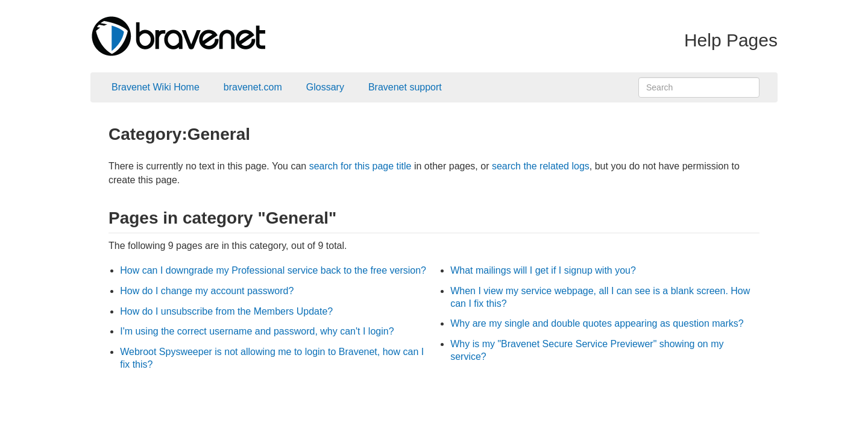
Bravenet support (405, 87)
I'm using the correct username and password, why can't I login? (257, 331)
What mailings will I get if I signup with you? (543, 270)
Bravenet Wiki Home (156, 87)
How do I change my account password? (207, 291)
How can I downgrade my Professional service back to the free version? (273, 270)
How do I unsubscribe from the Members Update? (226, 311)
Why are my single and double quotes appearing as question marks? (597, 323)
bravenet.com (253, 87)
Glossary (325, 87)
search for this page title (360, 166)
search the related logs (541, 166)
